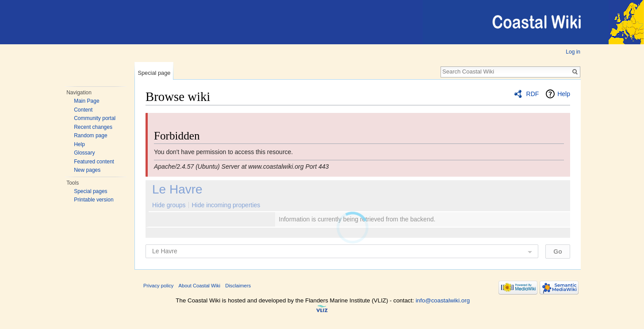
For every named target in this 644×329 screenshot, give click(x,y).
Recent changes (93, 127)
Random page (90, 135)
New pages (87, 170)
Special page (154, 73)
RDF (533, 94)
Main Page (86, 101)
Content (83, 110)
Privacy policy (158, 286)
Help (79, 144)
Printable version (94, 200)
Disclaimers (238, 286)
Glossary (84, 153)
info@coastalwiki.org (443, 300)
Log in (573, 52)
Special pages (90, 191)
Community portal (95, 118)
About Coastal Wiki (200, 286)
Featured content (94, 162)
